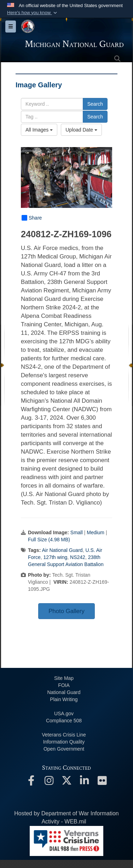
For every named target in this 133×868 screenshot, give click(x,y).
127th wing (56, 557)
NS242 (78, 557)
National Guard (64, 692)
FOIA (64, 685)
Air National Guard (62, 550)
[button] (33, 13)
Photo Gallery (66, 611)
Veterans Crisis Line (64, 735)
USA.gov (64, 713)
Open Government (64, 749)
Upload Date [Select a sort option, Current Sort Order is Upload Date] (81, 130)
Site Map (64, 678)
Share (32, 218)
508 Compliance (64, 721)
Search (95, 104)
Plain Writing (64, 699)
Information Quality (64, 742)
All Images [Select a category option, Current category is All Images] (39, 130)
